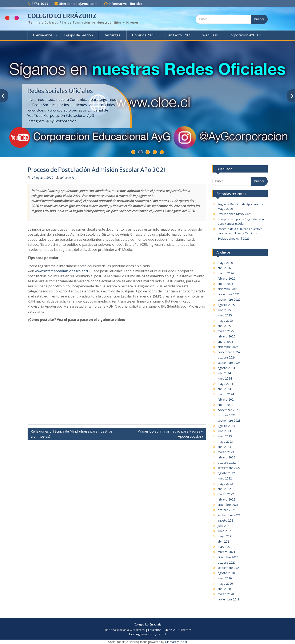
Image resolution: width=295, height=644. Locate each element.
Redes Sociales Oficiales (60, 91)
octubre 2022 (227, 463)
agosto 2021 (226, 520)
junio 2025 (225, 315)
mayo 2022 (225, 484)
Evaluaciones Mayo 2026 (234, 214)
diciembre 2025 (228, 289)
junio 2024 (225, 378)
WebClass (210, 35)
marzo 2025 (226, 331)
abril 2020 (224, 589)
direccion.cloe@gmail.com (78, 4)
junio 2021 (225, 531)
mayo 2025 (225, 321)
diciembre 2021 (228, 505)
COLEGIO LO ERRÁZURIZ (62, 16)
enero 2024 (225, 405)
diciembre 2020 (228, 557)
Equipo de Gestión (79, 35)
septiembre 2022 (229, 468)
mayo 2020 (225, 584)
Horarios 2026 (143, 35)
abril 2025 (224, 326)
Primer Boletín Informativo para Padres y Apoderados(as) (170, 434)
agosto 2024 (226, 368)
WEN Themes (182, 630)
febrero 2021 (226, 552)
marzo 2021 (226, 547)
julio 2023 (224, 431)
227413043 (40, 4)
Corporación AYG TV (245, 35)
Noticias (136, 4)
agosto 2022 (226, 473)
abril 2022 (224, 489)
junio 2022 (225, 478)
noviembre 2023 (229, 410)
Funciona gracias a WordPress (124, 630)
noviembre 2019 (229, 599)
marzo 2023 (226, 452)
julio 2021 (224, 526)
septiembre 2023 (229, 420)
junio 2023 (225, 436)
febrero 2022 (226, 499)
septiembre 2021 (229, 515)
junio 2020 (225, 578)
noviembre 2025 (229, 294)
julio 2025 (224, 310)
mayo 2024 (225, 384)
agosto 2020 (226, 573)
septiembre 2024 (229, 363)
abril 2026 (224, 268)
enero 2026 (225, 284)
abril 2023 (224, 447)
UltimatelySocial (176, 642)
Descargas (112, 35)
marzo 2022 (226, 494)
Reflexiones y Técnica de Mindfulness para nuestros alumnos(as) (72, 434)
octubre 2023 (227, 415)
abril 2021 (224, 541)
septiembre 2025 (229, 299)
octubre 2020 (227, 562)
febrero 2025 (226, 336)
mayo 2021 (225, 536)
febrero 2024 (226, 399)
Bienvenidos (43, 35)
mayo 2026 (225, 263)
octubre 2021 (227, 510)
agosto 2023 (226, 426)
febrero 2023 (226, 457)
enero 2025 (225, 342)
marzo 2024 (226, 394)
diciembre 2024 (228, 347)
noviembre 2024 (229, 352)
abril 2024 (224, 389)
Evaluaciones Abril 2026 (234, 238)
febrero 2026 (226, 278)
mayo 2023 (225, 442)
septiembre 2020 (229, 568)
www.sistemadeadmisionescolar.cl (61, 271)
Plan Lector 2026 (178, 35)
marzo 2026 (226, 273)
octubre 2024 (227, 357)
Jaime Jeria (67, 177)
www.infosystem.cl (153, 634)
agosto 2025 (226, 305)
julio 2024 (224, 373)
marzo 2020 (226, 594)
